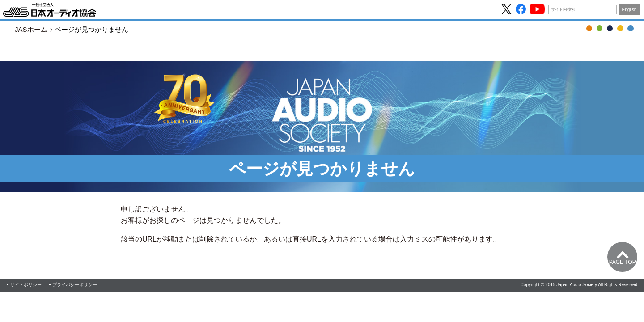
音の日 (600, 28)
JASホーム (31, 29)
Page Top (623, 262)
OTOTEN (589, 28)
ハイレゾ (620, 28)
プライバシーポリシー (75, 285)
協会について (630, 28)
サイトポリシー (26, 285)
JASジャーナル (610, 28)
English (629, 10)
